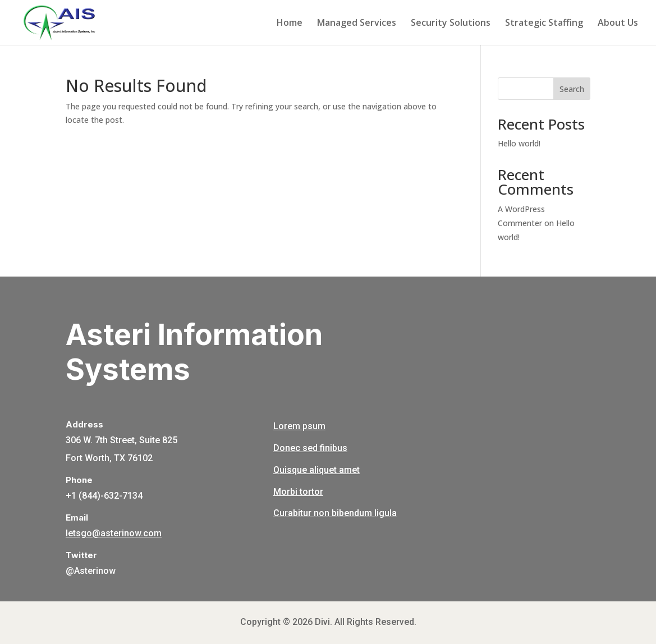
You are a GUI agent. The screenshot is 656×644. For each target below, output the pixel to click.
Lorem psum (299, 426)
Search (572, 89)
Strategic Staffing (544, 24)
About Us (618, 24)
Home (290, 24)
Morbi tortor (298, 492)
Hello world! (519, 143)
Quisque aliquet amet (316, 470)
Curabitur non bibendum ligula (335, 513)
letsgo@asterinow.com (114, 533)
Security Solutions (451, 24)
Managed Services (357, 24)
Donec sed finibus (310, 448)
